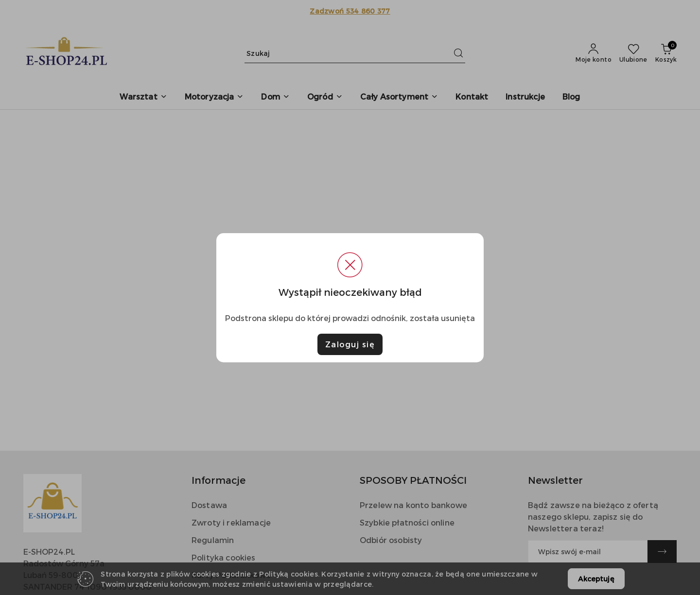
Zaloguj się (350, 344)
